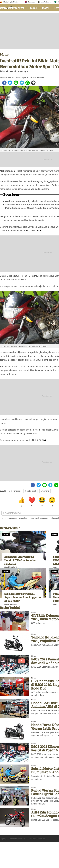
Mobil (34, 8)
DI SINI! (43, 440)
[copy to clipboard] (33, 83)
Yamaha (39, 231)
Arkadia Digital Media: (10, 2)
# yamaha (45, 491)
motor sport (29, 231)
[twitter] (10, 83)
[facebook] (4, 83)
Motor (46, 8)
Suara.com (32, 2)
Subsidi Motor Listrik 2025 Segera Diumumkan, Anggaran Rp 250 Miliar (23, 597)
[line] (16, 83)
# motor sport (15, 491)
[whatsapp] (28, 83)
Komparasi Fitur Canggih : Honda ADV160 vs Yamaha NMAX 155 (20, 560)
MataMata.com (46, 2)
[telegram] (22, 83)
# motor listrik (31, 491)
